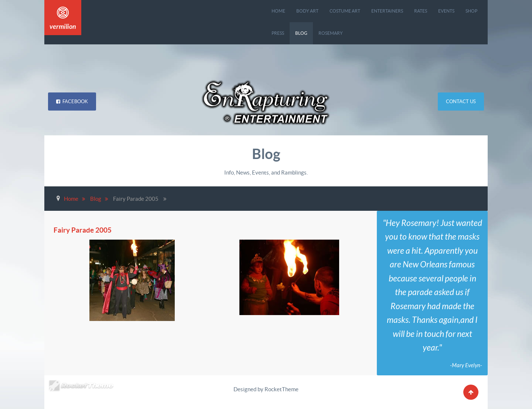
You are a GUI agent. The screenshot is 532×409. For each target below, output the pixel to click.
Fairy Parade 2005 (85, 230)
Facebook (72, 102)
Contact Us (461, 102)
